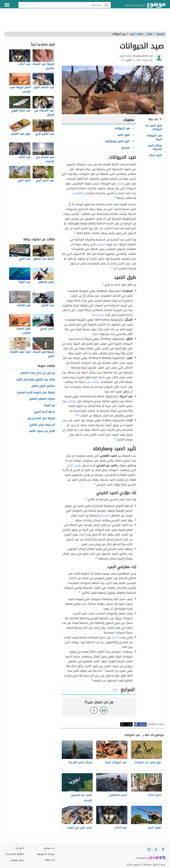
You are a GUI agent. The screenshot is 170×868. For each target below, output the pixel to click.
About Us (50, 860)
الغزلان (72, 401)
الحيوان (101, 244)
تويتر (130, 724)
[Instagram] (149, 850)
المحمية (105, 515)
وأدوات (120, 184)
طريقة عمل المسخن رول (41, 418)
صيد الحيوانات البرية (154, 137)
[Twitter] (156, 850)
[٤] (103, 284)
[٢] (75, 232)
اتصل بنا (20, 848)
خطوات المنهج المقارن (42, 399)
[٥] (77, 415)
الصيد (115, 637)
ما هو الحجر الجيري (44, 412)
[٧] (97, 558)
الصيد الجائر (155, 155)
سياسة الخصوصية (46, 854)
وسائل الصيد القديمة (155, 147)
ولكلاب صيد (93, 382)
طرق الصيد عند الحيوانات (154, 127)
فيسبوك (143, 724)
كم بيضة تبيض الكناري (42, 425)
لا (94, 710)
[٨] (79, 592)
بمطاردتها (98, 315)
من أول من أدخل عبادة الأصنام (38, 373)
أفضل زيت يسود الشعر (42, 431)
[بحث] (106, 5)
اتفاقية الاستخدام (15, 854)
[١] (115, 197)
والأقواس (78, 193)
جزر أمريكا (49, 405)
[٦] (115, 439)
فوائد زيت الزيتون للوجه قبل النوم (36, 380)
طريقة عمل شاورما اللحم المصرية (36, 393)
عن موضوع (49, 848)
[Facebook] (163, 850)
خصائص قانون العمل (43, 386)
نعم (104, 710)
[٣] (112, 268)
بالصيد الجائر (74, 465)
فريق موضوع (17, 860)
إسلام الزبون (125, 56)
